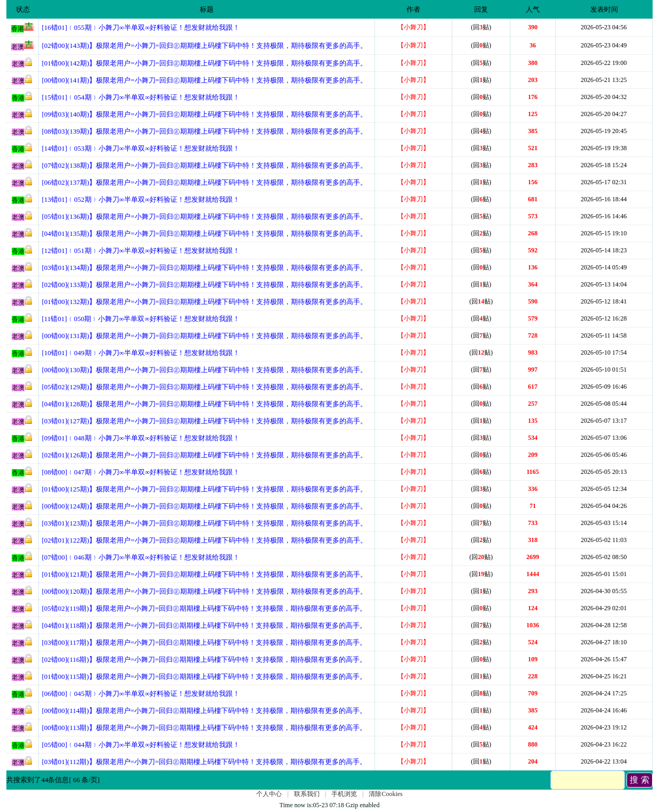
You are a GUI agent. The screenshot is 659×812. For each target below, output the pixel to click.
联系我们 (307, 794)
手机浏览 (344, 794)
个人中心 (269, 794)
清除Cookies (385, 794)
